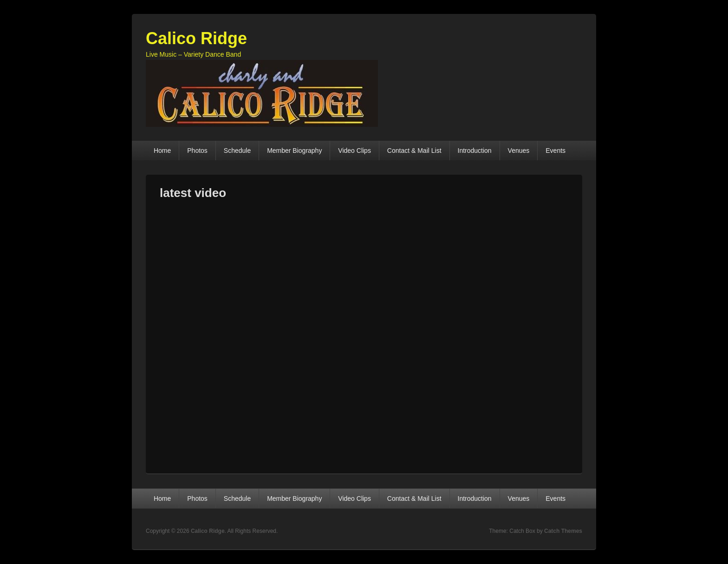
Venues (519, 151)
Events (556, 151)
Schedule (237, 151)
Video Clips (354, 151)
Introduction (475, 151)
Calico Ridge (196, 38)
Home (162, 151)
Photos (197, 151)
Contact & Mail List (414, 151)
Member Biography (294, 151)
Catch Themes (563, 531)
